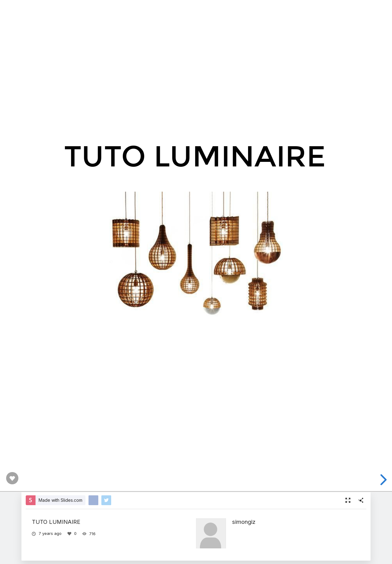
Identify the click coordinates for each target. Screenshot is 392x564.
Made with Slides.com (60, 500)
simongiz (244, 522)
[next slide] (383, 480)
